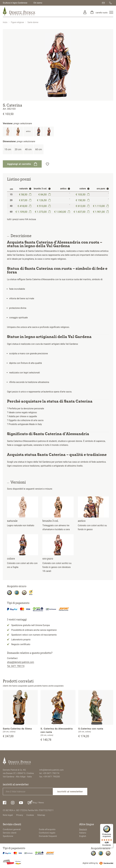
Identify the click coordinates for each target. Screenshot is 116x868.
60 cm (39, 149)
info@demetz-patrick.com (51, 770)
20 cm (18, 149)
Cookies (30, 815)
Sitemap (41, 815)
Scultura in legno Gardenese (15, 3)
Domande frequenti (48, 836)
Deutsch (83, 829)
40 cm (28, 149)
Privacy (20, 815)
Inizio (5, 22)
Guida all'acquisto (47, 829)
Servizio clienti (10, 833)
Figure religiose (17, 22)
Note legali (8, 815)
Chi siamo (38, 3)
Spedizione (8, 836)
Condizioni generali (12, 829)
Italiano (83, 833)
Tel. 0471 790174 (16, 666)
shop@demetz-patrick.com (21, 662)
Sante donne (33, 22)
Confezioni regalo (47, 833)
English (83, 836)
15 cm (8, 149)
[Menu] (111, 826)
